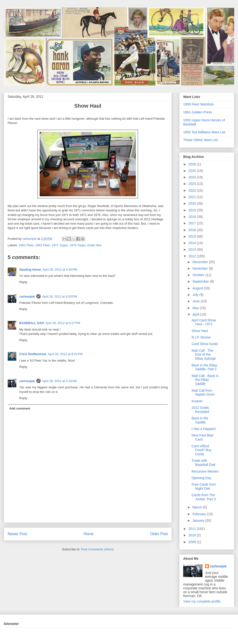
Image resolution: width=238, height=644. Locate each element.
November (200, 268)
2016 (193, 230)
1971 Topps (60, 245)
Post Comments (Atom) (97, 549)
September (201, 281)
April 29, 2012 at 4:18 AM (59, 381)
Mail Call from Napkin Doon (203, 393)
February (200, 514)
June (196, 301)
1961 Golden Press (198, 112)
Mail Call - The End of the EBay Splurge (204, 355)
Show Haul (200, 331)
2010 (193, 535)
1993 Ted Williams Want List (204, 132)
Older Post (159, 534)
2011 (193, 529)
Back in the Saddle (200, 420)
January (199, 520)
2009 (193, 542)
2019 (193, 210)
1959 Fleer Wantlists (198, 104)
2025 (193, 171)
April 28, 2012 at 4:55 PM (59, 296)
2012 (193, 256)
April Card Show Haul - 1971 (204, 322)
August (198, 288)
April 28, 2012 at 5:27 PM (63, 323)
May (196, 308)
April (196, 314)
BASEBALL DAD (31, 323)
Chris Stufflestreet (33, 354)
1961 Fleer (26, 245)
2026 (193, 164)
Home (89, 534)
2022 (193, 190)
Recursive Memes (205, 471)
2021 (193, 197)
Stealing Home (30, 270)
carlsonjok (27, 296)
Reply (23, 282)
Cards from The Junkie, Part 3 (204, 497)
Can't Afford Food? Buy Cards (202, 450)
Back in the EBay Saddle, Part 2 (204, 367)
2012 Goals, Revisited (201, 410)
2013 (193, 249)
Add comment (20, 408)
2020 (193, 203)
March (197, 507)
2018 (193, 217)
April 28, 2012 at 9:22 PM (65, 354)
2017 (193, 223)
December (200, 262)
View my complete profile (202, 601)
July (196, 295)
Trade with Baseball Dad (203, 463)
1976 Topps (78, 245)
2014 (193, 243)
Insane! (197, 401)
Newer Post (17, 534)
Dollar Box (94, 245)
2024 (193, 177)
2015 (193, 236)
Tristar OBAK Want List (200, 140)
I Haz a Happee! (204, 429)
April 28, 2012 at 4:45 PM (60, 270)
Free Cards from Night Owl (204, 486)
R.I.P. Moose (201, 337)
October (199, 275)
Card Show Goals (205, 344)
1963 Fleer (42, 245)
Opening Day (201, 478)
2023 (193, 184)
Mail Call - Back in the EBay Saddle (205, 380)
